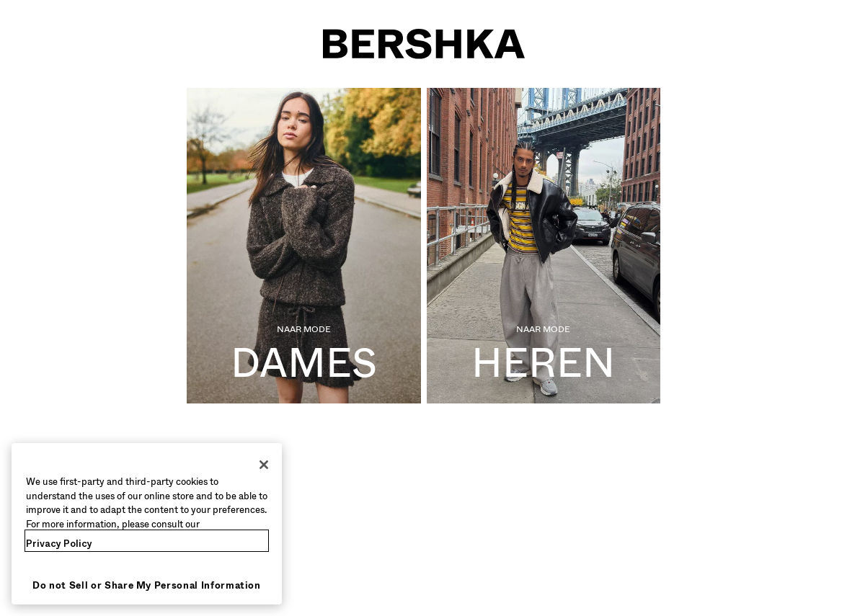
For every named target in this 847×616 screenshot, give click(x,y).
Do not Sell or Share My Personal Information (147, 585)
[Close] (264, 465)
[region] (147, 524)
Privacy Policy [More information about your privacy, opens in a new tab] (59, 544)
